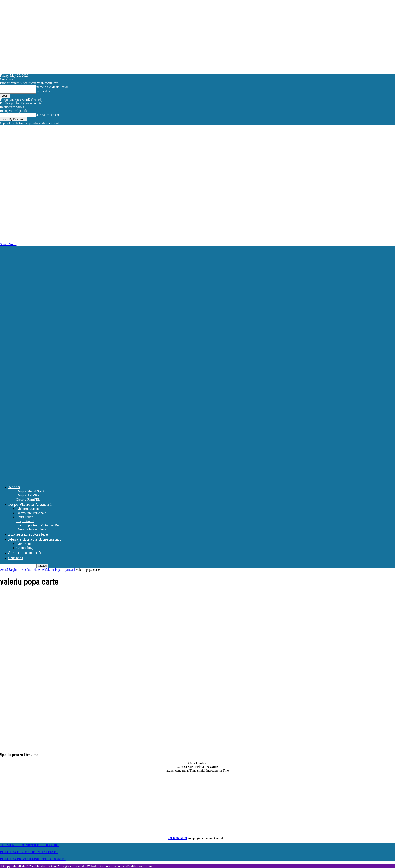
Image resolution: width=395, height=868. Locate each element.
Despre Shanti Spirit (31, 491)
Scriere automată (25, 553)
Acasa (14, 487)
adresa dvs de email (49, 115)
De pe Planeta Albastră (30, 504)
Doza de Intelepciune (31, 529)
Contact (16, 558)
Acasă (4, 570)
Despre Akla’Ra (28, 495)
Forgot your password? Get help (21, 100)
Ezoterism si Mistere (28, 534)
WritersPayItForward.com (135, 866)
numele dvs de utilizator (52, 87)
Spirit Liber (25, 517)
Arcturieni (24, 544)
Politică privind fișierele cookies (21, 103)
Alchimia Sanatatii (30, 509)
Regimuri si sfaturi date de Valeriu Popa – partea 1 (42, 570)
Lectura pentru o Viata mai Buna (39, 525)
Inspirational (25, 521)
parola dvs (43, 91)
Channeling (24, 548)
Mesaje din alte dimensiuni (35, 539)
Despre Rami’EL (28, 499)
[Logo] (197, 362)
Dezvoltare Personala (31, 513)
